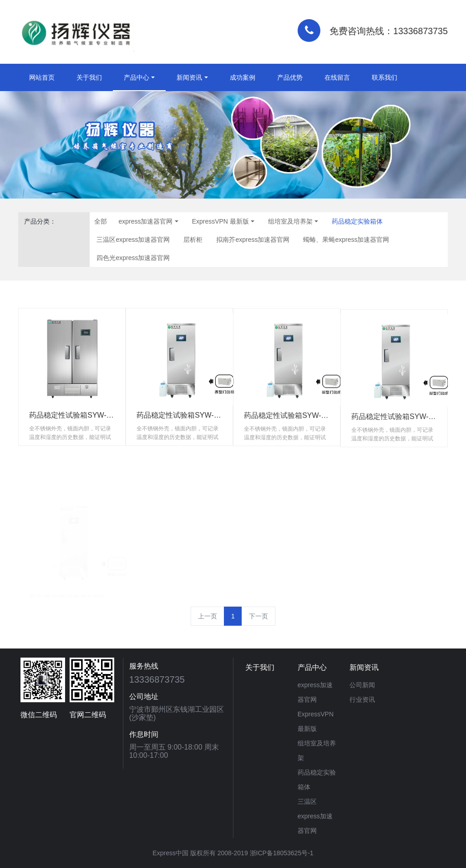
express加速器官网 (145, 221)
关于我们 (89, 77)
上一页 (208, 616)
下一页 (258, 616)
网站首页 (42, 77)
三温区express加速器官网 (133, 240)
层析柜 (193, 240)
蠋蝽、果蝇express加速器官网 (346, 240)
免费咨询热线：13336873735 (389, 31)
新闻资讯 (189, 77)
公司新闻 (362, 685)
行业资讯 (362, 700)
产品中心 (137, 77)
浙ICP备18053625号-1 (282, 853)
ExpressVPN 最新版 (220, 221)
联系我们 (385, 77)
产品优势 (290, 77)
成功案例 (243, 77)
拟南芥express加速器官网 (253, 240)
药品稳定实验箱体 (357, 221)
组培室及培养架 (290, 221)
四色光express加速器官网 (133, 258)
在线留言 (337, 77)
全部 (101, 221)
